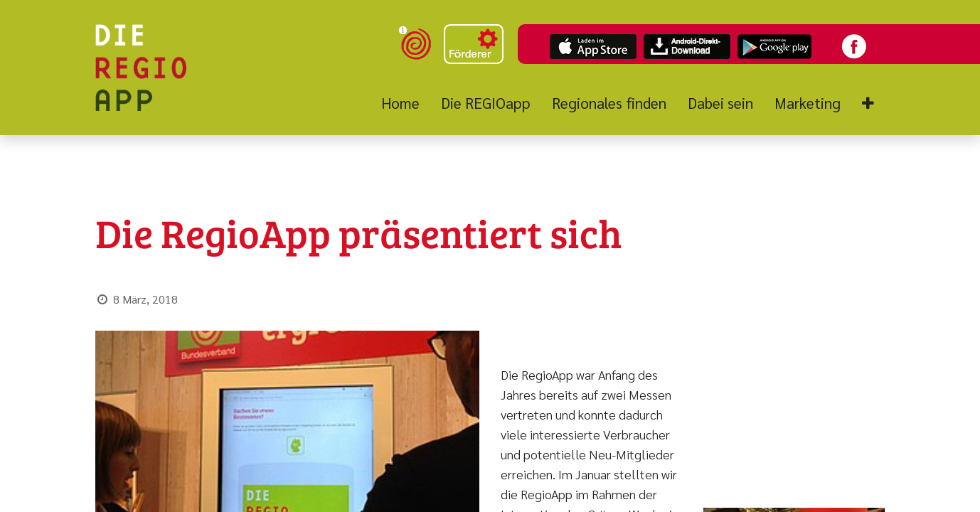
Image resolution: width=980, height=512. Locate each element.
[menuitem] (406, 103)
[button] (868, 103)
